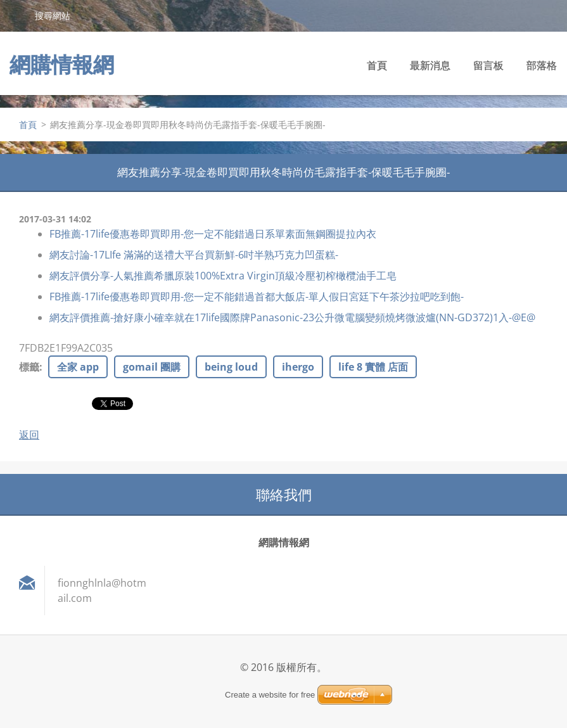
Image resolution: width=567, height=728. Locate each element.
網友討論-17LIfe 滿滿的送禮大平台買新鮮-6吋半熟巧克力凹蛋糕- (194, 255)
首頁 (377, 65)
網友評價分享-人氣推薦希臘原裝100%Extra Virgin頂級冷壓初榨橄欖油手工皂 (223, 276)
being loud (231, 367)
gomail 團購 (152, 367)
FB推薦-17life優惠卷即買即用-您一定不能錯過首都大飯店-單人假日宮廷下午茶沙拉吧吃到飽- (257, 297)
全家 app (78, 367)
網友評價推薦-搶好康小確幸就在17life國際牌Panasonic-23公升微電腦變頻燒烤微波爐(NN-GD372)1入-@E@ (292, 317)
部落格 (542, 65)
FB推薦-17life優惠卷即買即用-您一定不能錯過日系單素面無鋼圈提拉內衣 (213, 234)
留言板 (488, 65)
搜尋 (17, 15)
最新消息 (430, 65)
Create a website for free (270, 695)
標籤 (29, 367)
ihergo (298, 367)
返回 (29, 435)
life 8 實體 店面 (373, 367)
